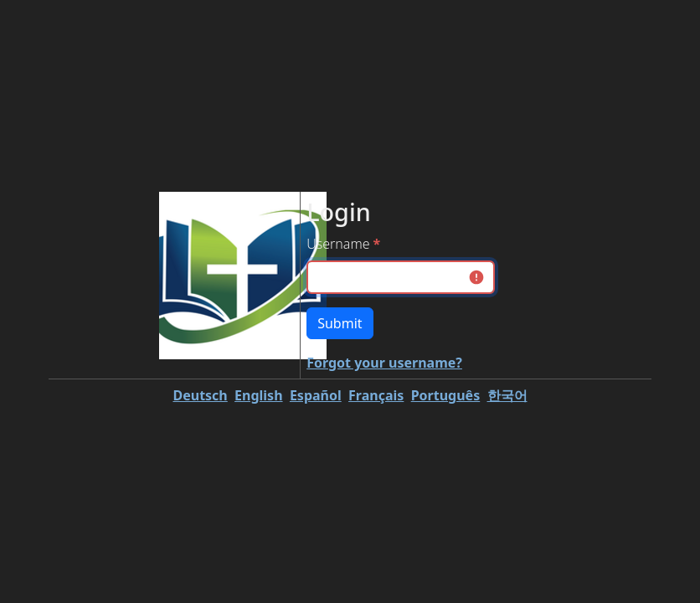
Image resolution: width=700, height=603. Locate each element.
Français (376, 395)
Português (446, 395)
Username (338, 244)
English (258, 395)
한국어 (507, 395)
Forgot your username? (384, 363)
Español (316, 395)
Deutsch (200, 395)
